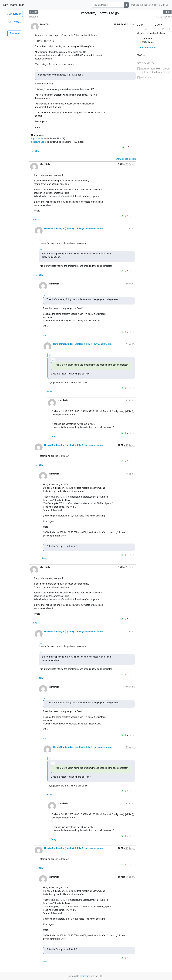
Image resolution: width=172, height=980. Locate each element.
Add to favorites (146, 48)
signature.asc (37, 142)
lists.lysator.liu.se (14, 5)
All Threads (14, 22)
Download (14, 33)
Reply (36, 151)
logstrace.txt (37, 139)
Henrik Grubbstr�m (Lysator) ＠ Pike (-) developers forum (73, 229)
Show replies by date (126, 159)
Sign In (153, 5)
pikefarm (33, 17)
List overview (14, 14)
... (37, 70)
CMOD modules (164, 17)
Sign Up (164, 5)
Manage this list (138, 5)
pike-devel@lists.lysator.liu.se (151, 33)
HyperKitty (85, 976)
